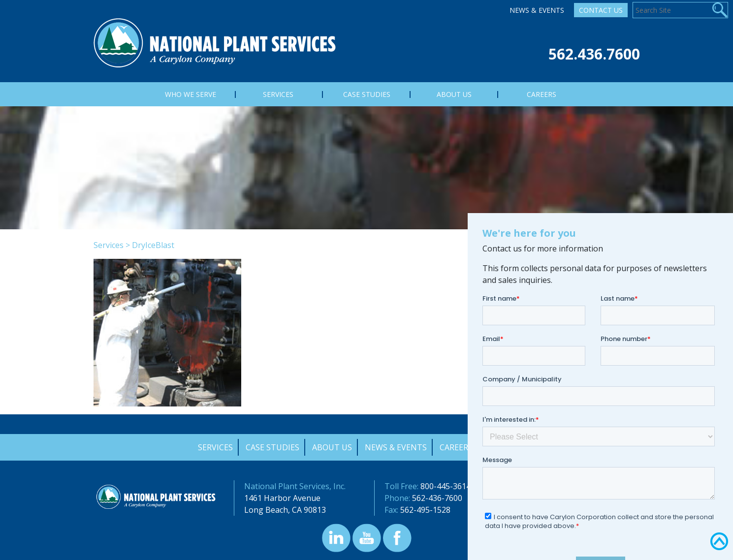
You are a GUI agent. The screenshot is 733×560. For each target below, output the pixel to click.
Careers (456, 447)
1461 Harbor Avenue (282, 498)
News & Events (537, 10)
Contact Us (601, 10)
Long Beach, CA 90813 (285, 510)
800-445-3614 (446, 486)
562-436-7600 (437, 498)
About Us (332, 447)
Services (109, 245)
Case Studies (272, 447)
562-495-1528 (425, 510)
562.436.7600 (594, 54)
